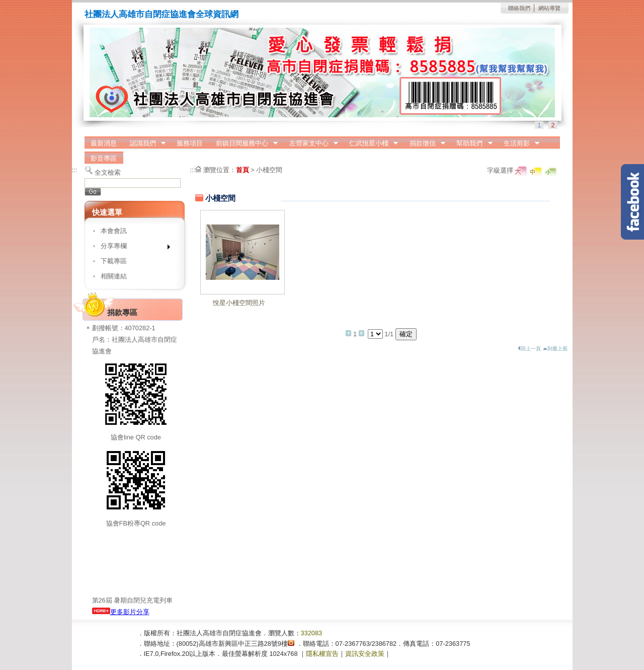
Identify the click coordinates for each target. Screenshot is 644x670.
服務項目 (190, 143)
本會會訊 (114, 231)
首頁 (243, 170)
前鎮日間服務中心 (244, 143)
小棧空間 (269, 170)
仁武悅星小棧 (370, 143)
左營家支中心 (310, 143)
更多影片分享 (121, 612)
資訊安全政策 (365, 654)
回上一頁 (529, 349)
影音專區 (104, 158)
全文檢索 (108, 172)
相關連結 (114, 276)
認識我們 (144, 143)
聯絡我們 (519, 8)
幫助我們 (471, 143)
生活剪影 (518, 143)
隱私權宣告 (322, 654)
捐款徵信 (424, 143)
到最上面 (555, 349)
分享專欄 (132, 248)
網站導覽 (549, 8)
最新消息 (104, 143)
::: (75, 170)
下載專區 (114, 261)
